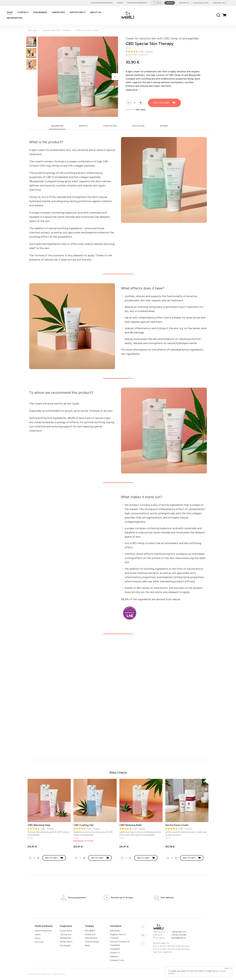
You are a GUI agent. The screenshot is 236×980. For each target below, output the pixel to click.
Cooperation (66, 926)
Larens (38, 934)
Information (116, 926)
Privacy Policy (59, 974)
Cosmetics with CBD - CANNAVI (56, 30)
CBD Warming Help (39, 825)
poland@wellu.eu (179, 938)
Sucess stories (66, 931)
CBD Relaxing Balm (131, 825)
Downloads (115, 931)
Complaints (115, 949)
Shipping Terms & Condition (118, 936)
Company (89, 926)
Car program (65, 945)
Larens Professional (43, 931)
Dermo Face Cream (177, 825)
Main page (32, 30)
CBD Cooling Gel (83, 825)
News (87, 945)
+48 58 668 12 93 (179, 932)
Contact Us (115, 953)
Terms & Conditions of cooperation (120, 943)
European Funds (117, 960)
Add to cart (164, 103)
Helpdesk (114, 956)
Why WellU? (90, 931)
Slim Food (39, 942)
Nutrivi (38, 938)
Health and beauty (44, 926)
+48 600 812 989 (179, 935)
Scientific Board (92, 942)
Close (228, 968)
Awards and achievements (91, 936)
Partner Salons (66, 942)
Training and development (65, 936)
